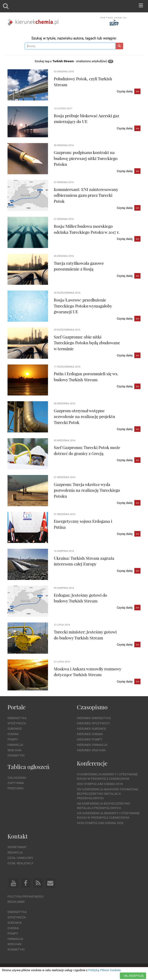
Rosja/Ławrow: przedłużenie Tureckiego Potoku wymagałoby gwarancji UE (83, 306)
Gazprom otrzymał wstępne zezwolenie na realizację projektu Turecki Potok (84, 416)
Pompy (13, 739)
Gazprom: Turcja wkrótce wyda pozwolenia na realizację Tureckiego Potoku (87, 490)
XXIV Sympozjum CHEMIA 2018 (100, 784)
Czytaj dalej (129, 92)
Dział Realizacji (20, 863)
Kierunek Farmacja (92, 745)
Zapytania (16, 783)
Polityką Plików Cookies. (105, 970)
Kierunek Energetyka (94, 718)
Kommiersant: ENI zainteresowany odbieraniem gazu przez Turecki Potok (86, 195)
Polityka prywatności (26, 897)
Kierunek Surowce (91, 729)
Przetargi (16, 788)
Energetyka (17, 718)
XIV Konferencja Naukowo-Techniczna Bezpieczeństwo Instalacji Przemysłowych (108, 794)
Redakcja (15, 852)
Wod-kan (14, 750)
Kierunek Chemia (90, 734)
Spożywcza (17, 723)
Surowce (15, 729)
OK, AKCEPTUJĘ (134, 976)
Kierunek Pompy (90, 739)
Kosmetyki (16, 755)
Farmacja (15, 745)
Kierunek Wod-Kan (91, 750)
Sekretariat (17, 847)
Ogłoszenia (17, 778)
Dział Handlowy (20, 858)
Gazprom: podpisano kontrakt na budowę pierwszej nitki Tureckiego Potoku (86, 158)
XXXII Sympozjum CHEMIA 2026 (100, 823)
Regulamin (16, 902)
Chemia (13, 734)
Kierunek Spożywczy (93, 723)
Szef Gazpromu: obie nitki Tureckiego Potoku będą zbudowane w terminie (87, 343)
